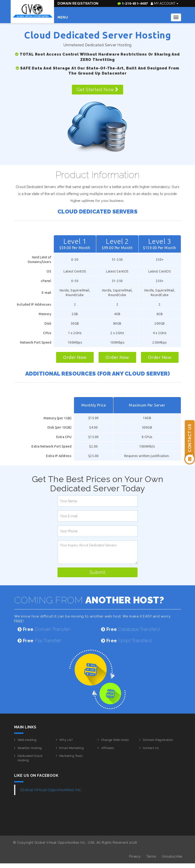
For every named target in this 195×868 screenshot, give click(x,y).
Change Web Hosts (115, 740)
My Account (165, 3)
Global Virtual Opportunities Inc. (51, 790)
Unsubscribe (172, 856)
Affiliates (108, 748)
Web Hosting (27, 740)
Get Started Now (97, 90)
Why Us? (66, 740)
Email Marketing (72, 748)
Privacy (135, 856)
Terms (151, 856)
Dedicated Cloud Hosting (30, 758)
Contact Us (151, 748)
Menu (63, 17)
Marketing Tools (71, 756)
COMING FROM (89, 600)
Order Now (75, 357)
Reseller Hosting (30, 748)
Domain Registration (78, 3)
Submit (98, 572)
